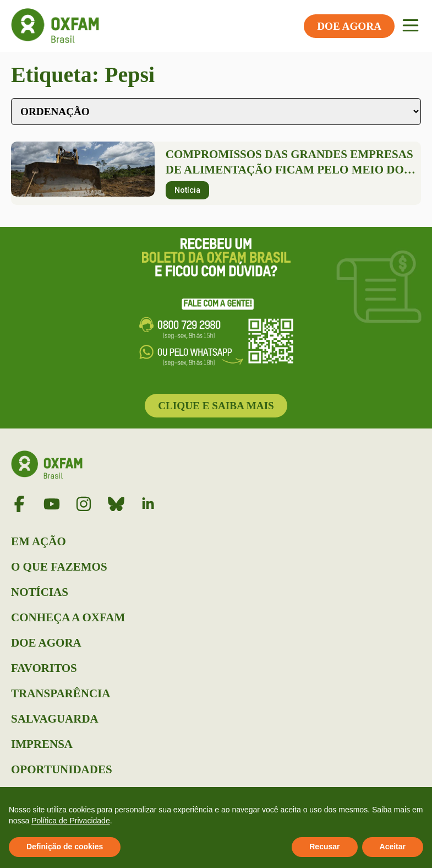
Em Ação (39, 541)
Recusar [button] (324, 847)
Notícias (40, 592)
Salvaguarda (55, 719)
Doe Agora (46, 643)
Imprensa (42, 744)
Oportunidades (62, 769)
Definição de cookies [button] (65, 847)
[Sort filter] (216, 112)
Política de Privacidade (70, 821)
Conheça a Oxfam (68, 617)
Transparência (61, 693)
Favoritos (44, 668)
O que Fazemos (59, 567)
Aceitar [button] (393, 847)
